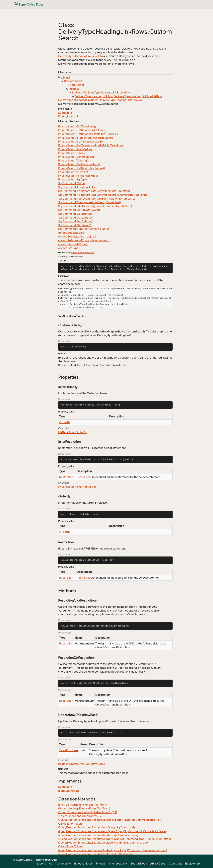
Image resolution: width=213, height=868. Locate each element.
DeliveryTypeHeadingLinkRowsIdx (121, 100)
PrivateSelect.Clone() (72, 153)
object (66, 77)
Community (63, 864)
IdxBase (74, 89)
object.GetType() (69, 248)
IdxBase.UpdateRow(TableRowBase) (81, 764)
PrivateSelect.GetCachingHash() (79, 164)
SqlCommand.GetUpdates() (76, 218)
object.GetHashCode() (73, 244)
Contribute (176, 864)
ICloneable (65, 113)
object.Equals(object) (72, 233)
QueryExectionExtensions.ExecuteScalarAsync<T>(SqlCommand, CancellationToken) (113, 850)
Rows (91, 253)
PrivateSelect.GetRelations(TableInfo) (82, 130)
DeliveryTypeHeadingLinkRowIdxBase (138, 96)
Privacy (101, 864)
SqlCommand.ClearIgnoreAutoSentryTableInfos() (90, 202)
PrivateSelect (75, 85)
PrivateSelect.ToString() (73, 160)
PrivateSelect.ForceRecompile (78, 176)
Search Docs (139, 864)
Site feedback (118, 864)
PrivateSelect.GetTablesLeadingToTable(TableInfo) (91, 145)
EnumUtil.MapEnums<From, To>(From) (83, 805)
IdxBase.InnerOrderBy (72, 432)
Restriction (66, 477)
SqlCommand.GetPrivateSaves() (79, 210)
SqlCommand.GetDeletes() (76, 221)
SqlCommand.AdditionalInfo (76, 187)
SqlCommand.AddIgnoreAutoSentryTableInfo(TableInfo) (94, 191)
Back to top (193, 864)
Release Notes (83, 864)
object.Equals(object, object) (77, 237)
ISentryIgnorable (69, 116)
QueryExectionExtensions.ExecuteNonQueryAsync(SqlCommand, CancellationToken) (113, 831)
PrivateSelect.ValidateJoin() (76, 149)
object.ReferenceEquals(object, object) (84, 240)
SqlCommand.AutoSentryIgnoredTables (84, 229)
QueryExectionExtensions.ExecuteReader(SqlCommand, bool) (98, 835)
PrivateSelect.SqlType (72, 179)
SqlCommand (73, 81)
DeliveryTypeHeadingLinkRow (94, 96)
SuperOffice (77, 253)
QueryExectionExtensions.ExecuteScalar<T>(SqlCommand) (96, 854)
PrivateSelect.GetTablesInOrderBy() (81, 142)
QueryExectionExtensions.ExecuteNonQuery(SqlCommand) (97, 827)
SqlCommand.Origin (71, 183)
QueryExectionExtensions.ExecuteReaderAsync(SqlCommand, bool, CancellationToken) (114, 839)
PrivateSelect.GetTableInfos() (77, 126)
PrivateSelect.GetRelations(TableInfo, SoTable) (88, 134)
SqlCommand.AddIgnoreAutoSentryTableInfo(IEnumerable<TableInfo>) (104, 195)
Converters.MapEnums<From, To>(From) (84, 808)
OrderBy (65, 422)
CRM (85, 253)
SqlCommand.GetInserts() (75, 214)
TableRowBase (69, 750)
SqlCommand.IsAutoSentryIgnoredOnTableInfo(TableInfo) (95, 206)
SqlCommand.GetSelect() (75, 225)
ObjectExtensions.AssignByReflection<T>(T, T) (88, 812)
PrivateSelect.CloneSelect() (76, 157)
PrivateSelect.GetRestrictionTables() (82, 168)
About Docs (158, 864)
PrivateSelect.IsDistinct (73, 172)
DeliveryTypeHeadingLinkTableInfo (81, 56)
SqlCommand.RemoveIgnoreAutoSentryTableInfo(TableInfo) (97, 199)
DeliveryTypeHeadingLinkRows (78, 100)
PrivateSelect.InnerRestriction (77, 487)
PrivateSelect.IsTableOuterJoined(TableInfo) (86, 138)
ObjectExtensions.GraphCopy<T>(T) (81, 816)
